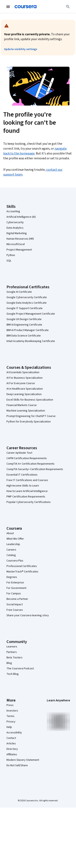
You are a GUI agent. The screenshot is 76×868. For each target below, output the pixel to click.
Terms (10, 716)
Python (11, 255)
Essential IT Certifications (22, 475)
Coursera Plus (15, 561)
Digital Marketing (17, 233)
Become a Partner (17, 599)
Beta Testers (14, 658)
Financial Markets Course (22, 405)
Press (10, 705)
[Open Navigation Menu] (8, 7)
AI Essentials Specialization (23, 372)
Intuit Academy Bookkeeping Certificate (31, 341)
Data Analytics (15, 228)
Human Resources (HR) (20, 239)
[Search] (68, 7)
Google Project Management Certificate (31, 314)
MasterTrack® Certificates (22, 572)
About (10, 533)
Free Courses (15, 610)
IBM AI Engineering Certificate (24, 325)
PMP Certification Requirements (26, 497)
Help (9, 727)
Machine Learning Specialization (26, 411)
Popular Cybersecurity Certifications (29, 502)
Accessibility (14, 733)
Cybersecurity (15, 222)
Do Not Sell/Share (17, 765)
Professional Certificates (22, 566)
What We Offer (15, 539)
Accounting (13, 211)
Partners (12, 652)
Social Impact (15, 604)
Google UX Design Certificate (24, 319)
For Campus (14, 594)
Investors (12, 711)
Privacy (11, 722)
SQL (9, 261)
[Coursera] (26, 7)
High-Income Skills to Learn (23, 486)
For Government (16, 588)
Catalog (11, 555)
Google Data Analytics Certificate (27, 303)
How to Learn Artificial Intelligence (27, 491)
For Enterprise (15, 583)
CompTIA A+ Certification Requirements (31, 464)
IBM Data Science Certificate (24, 336)
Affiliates (12, 754)
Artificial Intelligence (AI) (21, 217)
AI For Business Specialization (25, 378)
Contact (11, 738)
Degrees (12, 577)
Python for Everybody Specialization (29, 422)
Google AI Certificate (19, 292)
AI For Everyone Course (21, 383)
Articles (11, 744)
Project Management (19, 250)
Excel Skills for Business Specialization (30, 400)
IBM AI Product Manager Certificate (28, 330)
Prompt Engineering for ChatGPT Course (31, 416)
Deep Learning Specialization (24, 394)
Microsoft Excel (16, 244)
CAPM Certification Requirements (27, 458)
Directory (12, 749)
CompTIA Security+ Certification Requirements (35, 469)
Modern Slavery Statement (23, 760)
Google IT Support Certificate (25, 308)
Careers (11, 550)
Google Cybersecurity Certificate (27, 297)
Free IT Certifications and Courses (27, 480)
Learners (12, 647)
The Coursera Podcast (20, 669)
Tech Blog (13, 674)
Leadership (13, 544)
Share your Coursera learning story (28, 615)
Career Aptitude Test (19, 453)
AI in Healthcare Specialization (25, 389)
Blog (9, 663)
